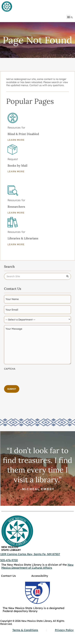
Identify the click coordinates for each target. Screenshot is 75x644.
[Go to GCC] (37, 593)
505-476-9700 (9, 560)
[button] (68, 17)
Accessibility (40, 576)
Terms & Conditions (25, 630)
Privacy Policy (64, 630)
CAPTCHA (10, 369)
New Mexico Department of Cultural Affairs (37, 566)
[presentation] (25, 377)
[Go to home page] (7, 7)
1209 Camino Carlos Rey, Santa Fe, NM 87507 (30, 554)
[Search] (72, 17)
